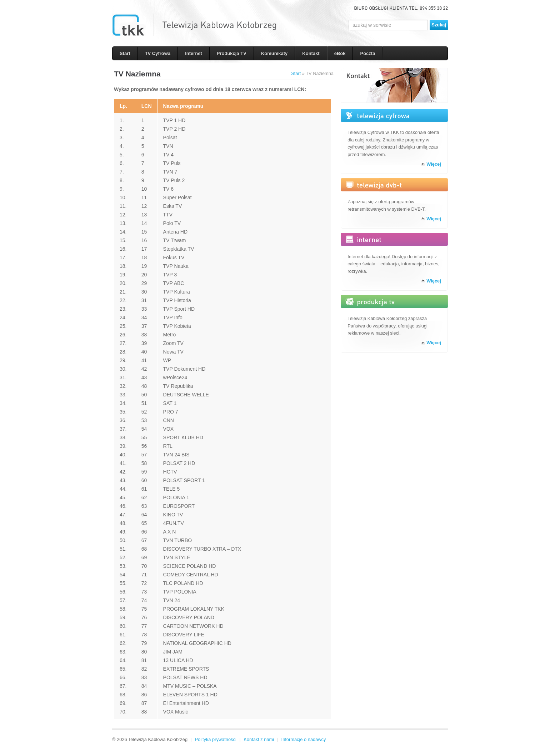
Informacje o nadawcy (304, 739)
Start (125, 53)
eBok (340, 53)
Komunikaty (274, 53)
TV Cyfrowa (158, 53)
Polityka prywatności (216, 739)
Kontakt (311, 53)
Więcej (434, 164)
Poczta (367, 53)
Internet (194, 53)
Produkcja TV (232, 53)
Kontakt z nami (259, 739)
